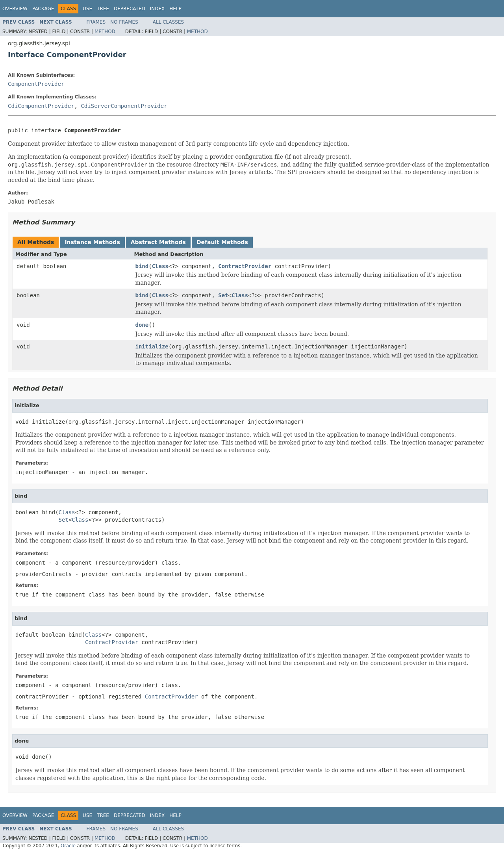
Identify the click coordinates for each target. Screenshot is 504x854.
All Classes (168, 22)
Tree (103, 9)
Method (105, 31)
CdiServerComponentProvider (124, 106)
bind (142, 266)
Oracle (68, 846)
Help (175, 9)
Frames (96, 22)
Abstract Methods (158, 242)
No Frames (124, 22)
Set (223, 295)
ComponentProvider (36, 84)
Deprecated (130, 9)
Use (87, 9)
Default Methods (222, 242)
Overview (15, 9)
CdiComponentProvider (41, 106)
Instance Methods (92, 242)
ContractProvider (245, 266)
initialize (152, 346)
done (142, 325)
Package (43, 9)
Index (157, 9)
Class (160, 266)
